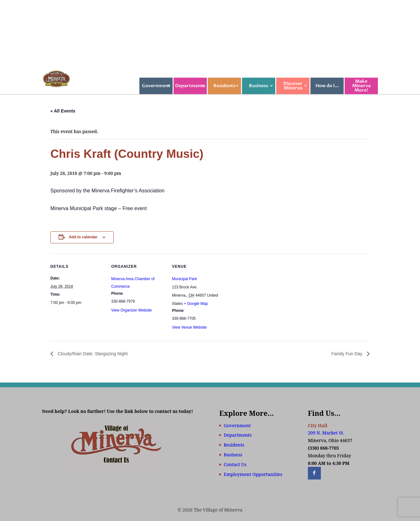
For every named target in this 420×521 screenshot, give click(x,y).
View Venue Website (189, 327)
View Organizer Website (131, 310)
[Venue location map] (266, 297)
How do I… (327, 86)
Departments (190, 86)
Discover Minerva (293, 86)
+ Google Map (196, 304)
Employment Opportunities (253, 474)
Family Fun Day (347, 354)
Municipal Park (185, 279)
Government (156, 86)
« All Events (63, 111)
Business (259, 86)
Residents (224, 86)
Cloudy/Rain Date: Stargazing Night (92, 354)
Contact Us (235, 464)
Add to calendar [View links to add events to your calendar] (83, 237)
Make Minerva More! (361, 86)
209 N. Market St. (326, 433)
